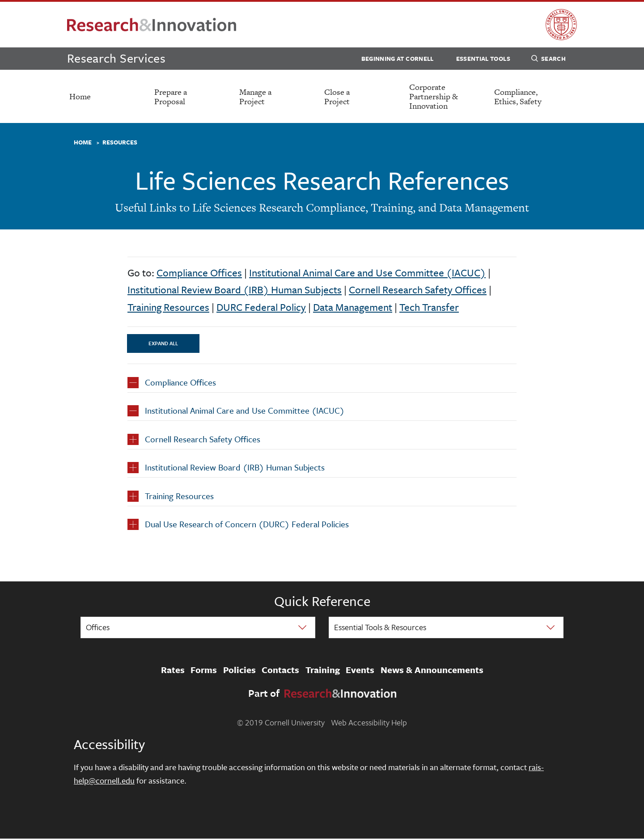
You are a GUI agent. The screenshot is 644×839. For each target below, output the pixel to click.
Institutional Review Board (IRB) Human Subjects (235, 290)
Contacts (280, 670)
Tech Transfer (429, 307)
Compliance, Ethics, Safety (518, 97)
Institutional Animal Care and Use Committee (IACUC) (367, 273)
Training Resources (168, 307)
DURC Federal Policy (261, 307)
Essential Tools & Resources (380, 627)
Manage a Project (255, 97)
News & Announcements (432, 670)
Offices (98, 627)
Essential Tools (483, 59)
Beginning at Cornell (398, 59)
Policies (239, 670)
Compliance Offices (199, 273)
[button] (322, 385)
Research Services (116, 58)
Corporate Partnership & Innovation (434, 96)
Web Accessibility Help (369, 722)
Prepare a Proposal (171, 97)
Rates (173, 670)
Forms (204, 670)
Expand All (163, 343)
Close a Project (337, 97)
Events (360, 670)
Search (549, 60)
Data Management (353, 307)
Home (80, 96)
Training (323, 670)
